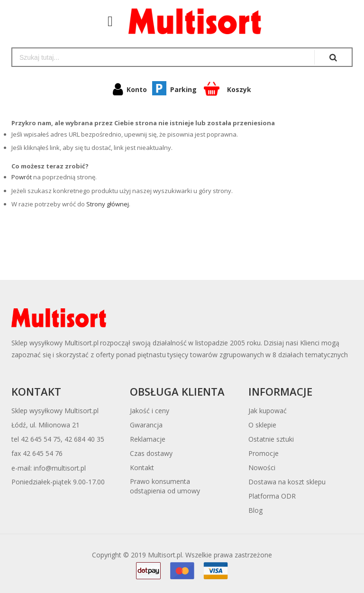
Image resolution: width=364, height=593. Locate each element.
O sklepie (262, 425)
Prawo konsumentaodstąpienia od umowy (165, 486)
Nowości (262, 468)
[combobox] (163, 57)
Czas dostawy (151, 453)
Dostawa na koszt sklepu (287, 482)
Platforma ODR (272, 496)
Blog (255, 510)
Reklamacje (148, 439)
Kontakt (142, 468)
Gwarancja (146, 425)
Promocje (264, 453)
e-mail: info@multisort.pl (49, 468)
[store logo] (190, 21)
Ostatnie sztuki (271, 439)
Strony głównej (108, 204)
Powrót (22, 177)
